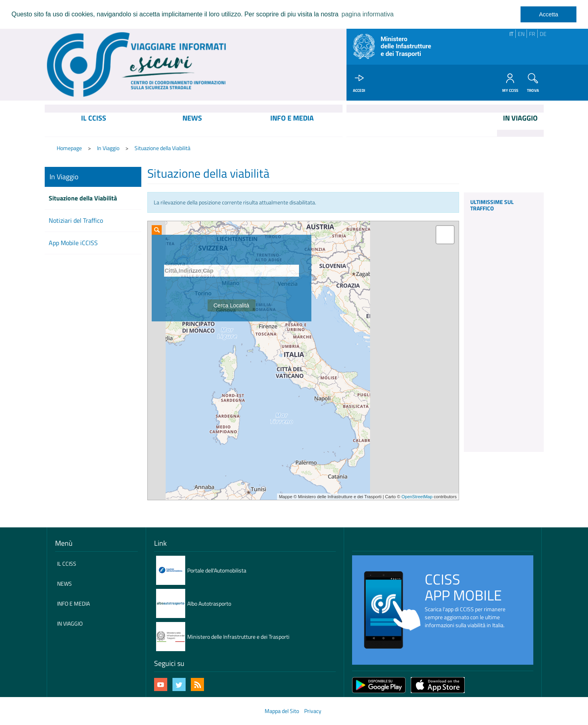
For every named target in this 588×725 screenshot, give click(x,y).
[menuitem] (94, 125)
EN (521, 34)
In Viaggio (108, 148)
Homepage (69, 148)
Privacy (313, 711)
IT (511, 34)
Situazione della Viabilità (162, 148)
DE (543, 34)
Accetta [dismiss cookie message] (548, 14)
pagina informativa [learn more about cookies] (367, 14)
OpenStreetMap (417, 497)
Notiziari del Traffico (76, 220)
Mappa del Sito (282, 711)
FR (532, 34)
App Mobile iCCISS (73, 243)
